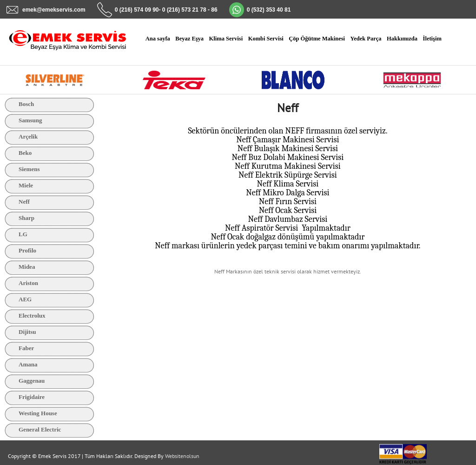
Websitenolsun (182, 456)
